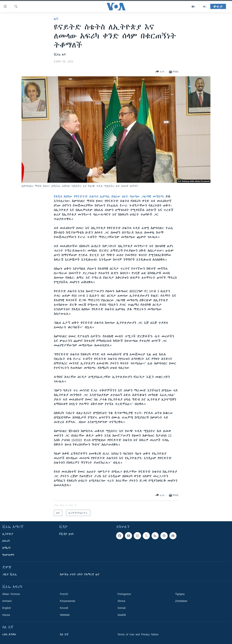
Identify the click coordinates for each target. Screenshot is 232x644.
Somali (122, 608)
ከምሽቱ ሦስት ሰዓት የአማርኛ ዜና (80, 574)
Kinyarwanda (67, 601)
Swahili (122, 615)
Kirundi (64, 608)
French (64, 594)
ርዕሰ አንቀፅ (9, 634)
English (7, 608)
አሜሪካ (6, 548)
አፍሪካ (6, 541)
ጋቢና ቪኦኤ (9, 574)
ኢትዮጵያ (8, 534)
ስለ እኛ (64, 634)
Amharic (7, 601)
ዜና (56, 19)
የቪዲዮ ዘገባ (66, 534)
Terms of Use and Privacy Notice (138, 634)
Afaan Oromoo (11, 594)
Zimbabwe (181, 601)
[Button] (160, 72)
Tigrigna (180, 594)
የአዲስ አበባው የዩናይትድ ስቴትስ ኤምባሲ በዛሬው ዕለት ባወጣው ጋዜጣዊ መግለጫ (109, 196)
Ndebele (65, 615)
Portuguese (124, 594)
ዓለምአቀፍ (8, 555)
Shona (121, 601)
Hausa (6, 615)
